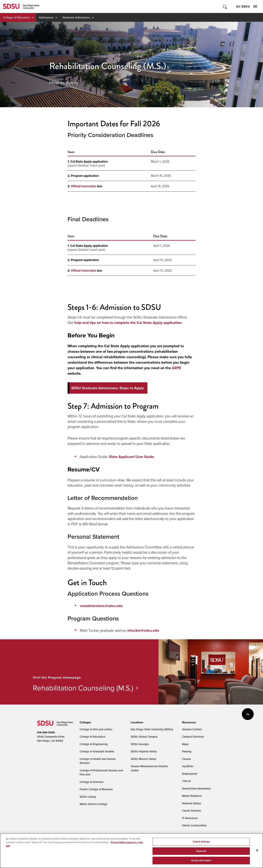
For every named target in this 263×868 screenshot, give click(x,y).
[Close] (257, 851)
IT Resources (190, 818)
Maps (185, 744)
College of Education (16, 17)
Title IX (186, 781)
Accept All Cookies (201, 862)
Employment (190, 774)
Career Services (191, 811)
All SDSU (247, 6)
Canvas (186, 759)
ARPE (177, 368)
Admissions (46, 17)
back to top (248, 714)
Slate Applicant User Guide (131, 457)
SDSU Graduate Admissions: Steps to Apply (107, 388)
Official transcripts (83, 186)
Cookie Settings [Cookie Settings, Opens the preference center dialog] (201, 843)
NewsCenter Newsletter (196, 788)
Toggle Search (225, 6)
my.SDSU (188, 766)
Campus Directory (193, 737)
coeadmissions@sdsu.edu (101, 606)
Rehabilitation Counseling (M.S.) (83, 688)
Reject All (201, 852)
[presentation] (85, 722)
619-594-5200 (46, 732)
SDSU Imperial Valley (144, 751)
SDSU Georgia (140, 744)
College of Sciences (92, 782)
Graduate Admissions (76, 17)
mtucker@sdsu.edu (143, 630)
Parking (187, 751)
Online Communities (194, 825)
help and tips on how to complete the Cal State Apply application (128, 323)
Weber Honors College (93, 804)
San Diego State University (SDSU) (152, 729)
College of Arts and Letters (96, 729)
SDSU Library (88, 797)
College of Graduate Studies (97, 751)
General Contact (192, 729)
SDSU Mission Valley (143, 759)
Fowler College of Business (96, 789)
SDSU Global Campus (144, 737)
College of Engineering (94, 744)
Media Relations (192, 796)
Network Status (191, 803)
